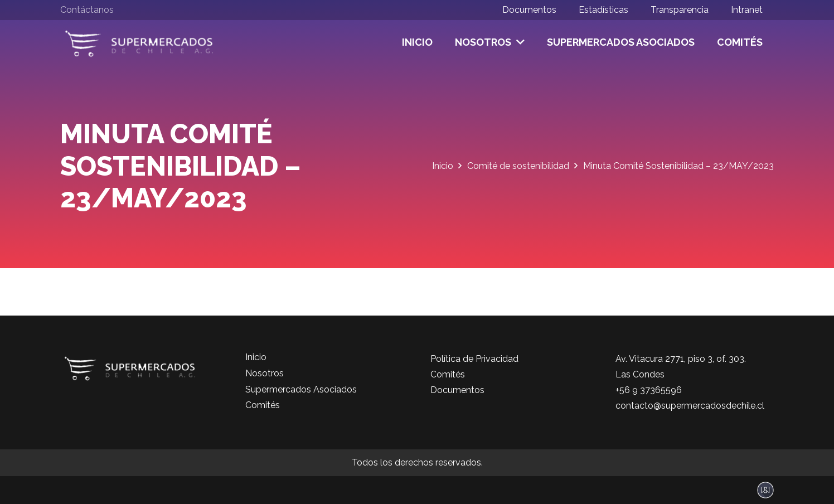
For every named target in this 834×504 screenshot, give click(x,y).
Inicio (256, 357)
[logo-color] (139, 43)
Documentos (457, 390)
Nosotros (265, 373)
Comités (263, 405)
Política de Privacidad (474, 359)
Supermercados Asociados (301, 389)
